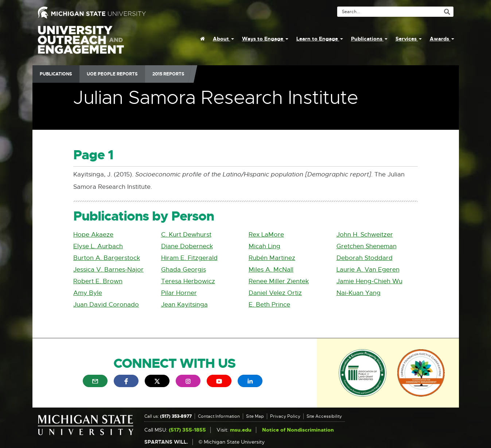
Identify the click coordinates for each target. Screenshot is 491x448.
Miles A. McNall (271, 270)
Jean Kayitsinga (184, 305)
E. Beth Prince (269, 305)
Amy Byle (88, 293)
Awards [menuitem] (442, 39)
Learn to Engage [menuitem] (320, 39)
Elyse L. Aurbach (98, 246)
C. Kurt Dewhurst (186, 235)
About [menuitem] (223, 39)
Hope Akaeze (93, 235)
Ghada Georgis (184, 270)
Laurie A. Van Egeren (368, 270)
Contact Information (219, 416)
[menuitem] (202, 39)
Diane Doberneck (187, 246)
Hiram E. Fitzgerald (189, 258)
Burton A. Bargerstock (107, 258)
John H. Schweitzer (365, 235)
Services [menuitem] (409, 39)
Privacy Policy (285, 416)
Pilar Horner (179, 293)
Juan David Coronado (106, 305)
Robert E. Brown (98, 281)
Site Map (255, 416)
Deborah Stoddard (365, 258)
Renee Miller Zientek (279, 281)
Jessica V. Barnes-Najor (108, 270)
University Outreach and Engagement (81, 44)
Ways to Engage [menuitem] (265, 39)
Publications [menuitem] (369, 39)
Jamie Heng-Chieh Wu (369, 281)
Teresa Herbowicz (188, 281)
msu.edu (241, 430)
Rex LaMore (266, 235)
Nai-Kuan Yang (358, 293)
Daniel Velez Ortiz (275, 293)
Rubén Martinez (272, 258)
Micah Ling (264, 246)
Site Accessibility (324, 416)
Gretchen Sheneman (367, 246)
